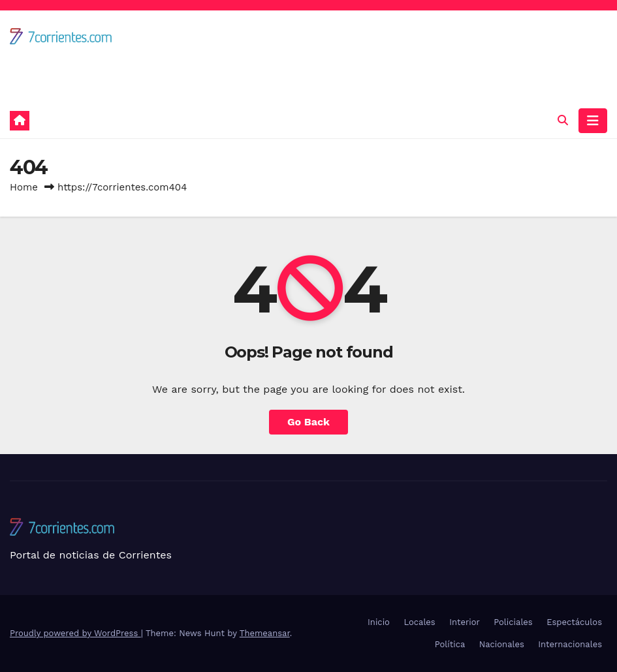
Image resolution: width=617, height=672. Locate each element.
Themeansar (265, 633)
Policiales (513, 622)
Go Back (308, 422)
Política (450, 644)
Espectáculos (574, 622)
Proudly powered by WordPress (75, 633)
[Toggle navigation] (593, 121)
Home (24, 187)
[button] (563, 120)
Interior (465, 622)
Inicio (379, 622)
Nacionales (502, 644)
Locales (419, 622)
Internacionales (570, 644)
